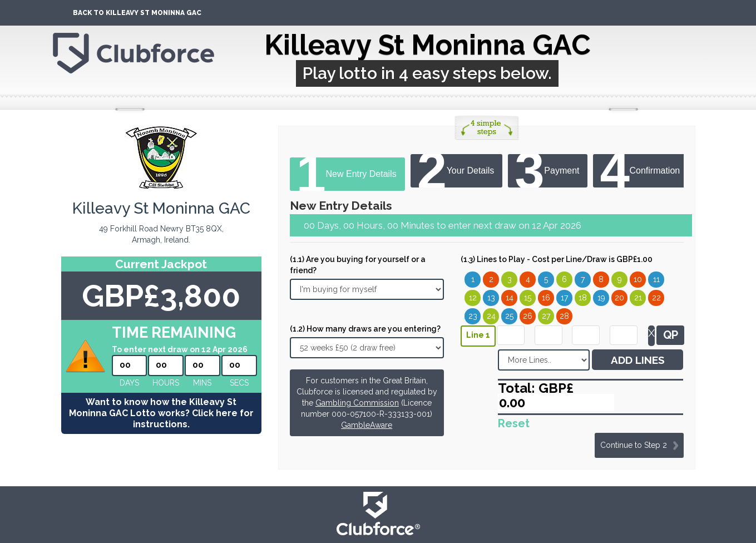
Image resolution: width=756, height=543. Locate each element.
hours (166, 383)
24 (491, 316)
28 (564, 316)
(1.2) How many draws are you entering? (365, 329)
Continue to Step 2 (634, 445)
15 (528, 298)
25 (509, 316)
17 (564, 298)
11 (656, 279)
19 (601, 298)
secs (239, 383)
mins (202, 383)
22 (656, 298)
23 (473, 316)
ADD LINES (638, 360)
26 (528, 316)
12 (473, 298)
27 (546, 316)
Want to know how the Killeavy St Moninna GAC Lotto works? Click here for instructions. (161, 413)
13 (491, 298)
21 (638, 298)
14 (510, 298)
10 (638, 279)
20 (619, 298)
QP (671, 335)
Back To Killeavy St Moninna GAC (137, 13)
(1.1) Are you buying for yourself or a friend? (358, 265)
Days (129, 383)
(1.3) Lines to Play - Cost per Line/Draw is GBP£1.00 (557, 259)
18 (583, 298)
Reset (514, 423)
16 (546, 298)
